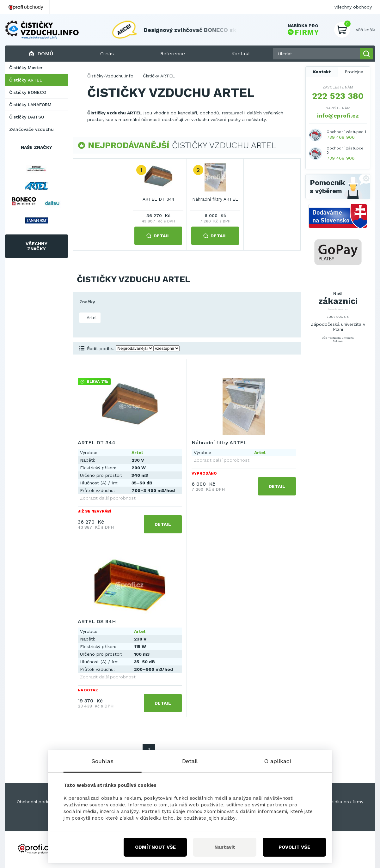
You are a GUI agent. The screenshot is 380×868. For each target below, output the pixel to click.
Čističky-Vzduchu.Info (110, 76)
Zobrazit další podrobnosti (108, 498)
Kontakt (322, 72)
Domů (41, 54)
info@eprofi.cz (338, 115)
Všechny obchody (353, 7)
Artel (91, 318)
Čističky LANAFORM (30, 105)
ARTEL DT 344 (158, 199)
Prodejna (354, 72)
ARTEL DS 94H (97, 621)
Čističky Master (26, 68)
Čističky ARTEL (26, 80)
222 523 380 (338, 96)
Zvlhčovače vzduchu (31, 129)
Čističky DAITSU (27, 117)
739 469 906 (341, 137)
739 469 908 (341, 158)
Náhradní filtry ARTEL (215, 199)
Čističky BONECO (28, 92)
